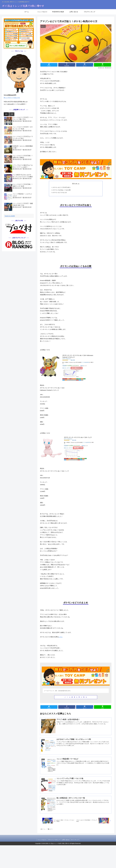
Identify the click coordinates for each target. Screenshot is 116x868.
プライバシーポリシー (54, 862)
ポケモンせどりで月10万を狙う (62, 192)
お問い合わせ (66, 862)
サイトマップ (75, 862)
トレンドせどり (41, 862)
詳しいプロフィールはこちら (13, 98)
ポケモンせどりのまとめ (60, 197)
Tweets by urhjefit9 (11, 217)
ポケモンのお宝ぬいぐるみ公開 (62, 195)
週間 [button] (6, 115)
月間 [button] (12, 115)
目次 (73, 188)
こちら (62, 658)
